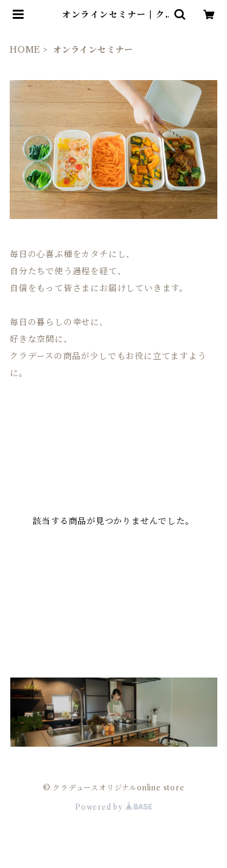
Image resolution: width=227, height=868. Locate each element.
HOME (25, 50)
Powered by (113, 807)
